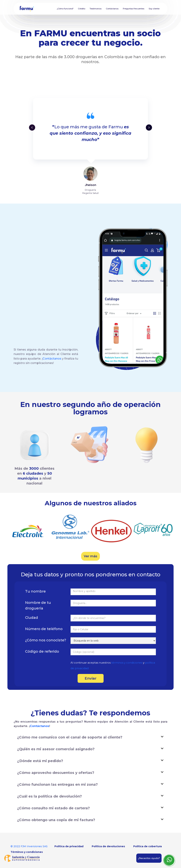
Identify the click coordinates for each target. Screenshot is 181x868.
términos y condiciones (127, 663)
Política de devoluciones (108, 846)
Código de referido (42, 651)
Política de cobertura (148, 846)
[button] (32, 128)
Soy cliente (154, 9)
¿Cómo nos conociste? (46, 640)
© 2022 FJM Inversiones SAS (29, 846)
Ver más (90, 556)
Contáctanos (112, 9)
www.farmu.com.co (30, 274)
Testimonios (96, 9)
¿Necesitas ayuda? (149, 858)
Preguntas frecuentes (134, 9)
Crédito (82, 9)
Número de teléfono (44, 629)
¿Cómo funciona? (65, 9)
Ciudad (32, 618)
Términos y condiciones (27, 852)
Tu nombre (35, 591)
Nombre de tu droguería (38, 605)
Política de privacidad (69, 846)
